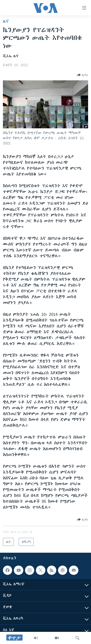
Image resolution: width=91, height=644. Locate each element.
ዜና (6, 21)
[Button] (83, 75)
